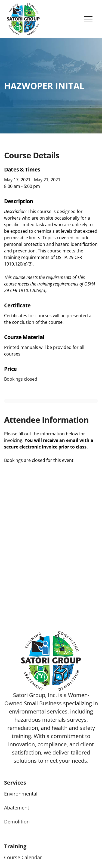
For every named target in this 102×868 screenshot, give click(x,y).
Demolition (17, 822)
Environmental (21, 794)
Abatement (17, 808)
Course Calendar (23, 857)
